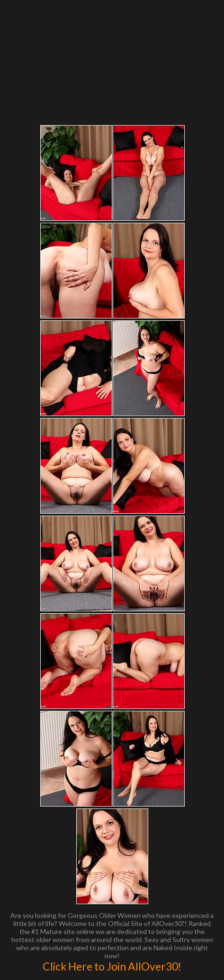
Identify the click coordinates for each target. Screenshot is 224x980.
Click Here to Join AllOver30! (112, 966)
